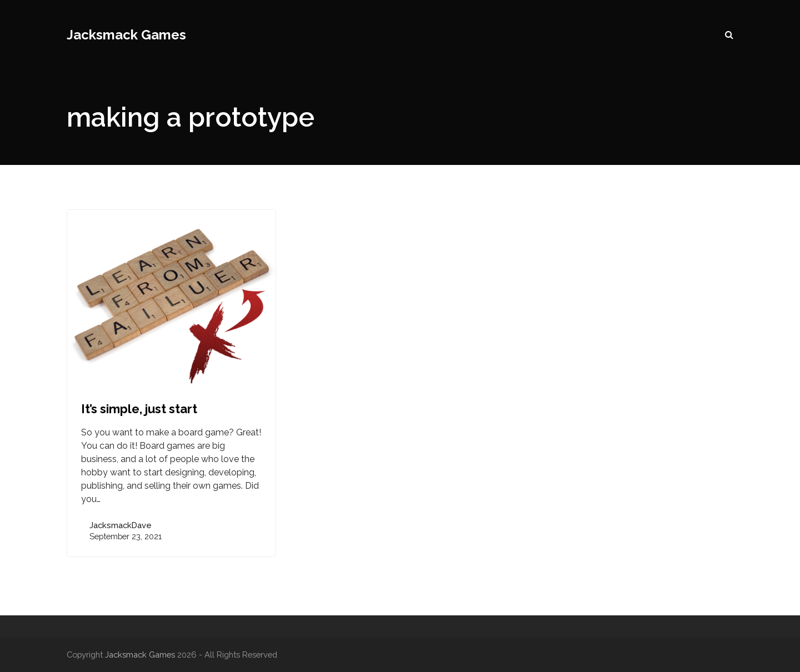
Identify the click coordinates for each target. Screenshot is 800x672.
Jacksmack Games (126, 35)
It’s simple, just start (139, 409)
